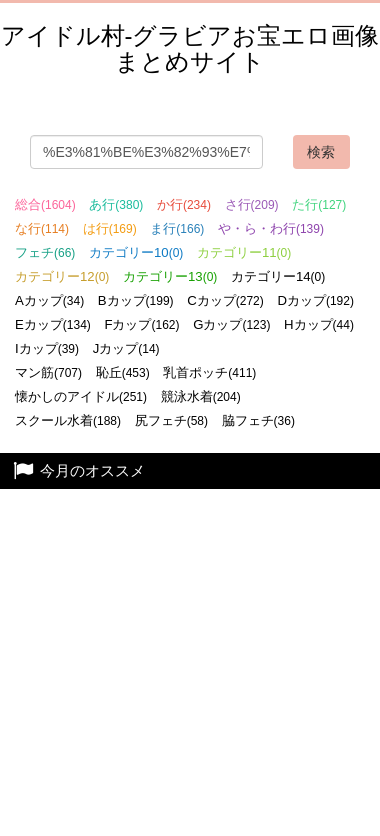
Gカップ (231, 324)
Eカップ (53, 324)
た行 (319, 204)
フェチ (45, 252)
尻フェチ (171, 420)
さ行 (252, 204)
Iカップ (47, 348)
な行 (42, 228)
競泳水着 (201, 396)
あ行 (116, 204)
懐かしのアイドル (81, 396)
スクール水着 (68, 420)
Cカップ (225, 300)
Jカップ (126, 348)
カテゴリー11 (244, 252)
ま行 (177, 228)
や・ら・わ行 (271, 228)
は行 (110, 228)
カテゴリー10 (136, 252)
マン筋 (48, 372)
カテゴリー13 (170, 276)
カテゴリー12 (62, 276)
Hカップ (319, 324)
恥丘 (123, 372)
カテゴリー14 (278, 276)
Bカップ (136, 300)
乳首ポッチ (209, 372)
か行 (184, 204)
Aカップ (49, 300)
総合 (45, 204)
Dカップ (315, 300)
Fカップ (141, 324)
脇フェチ (258, 420)
